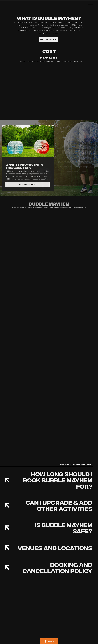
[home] (11, 4)
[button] (90, 4)
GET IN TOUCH (48, 39)
